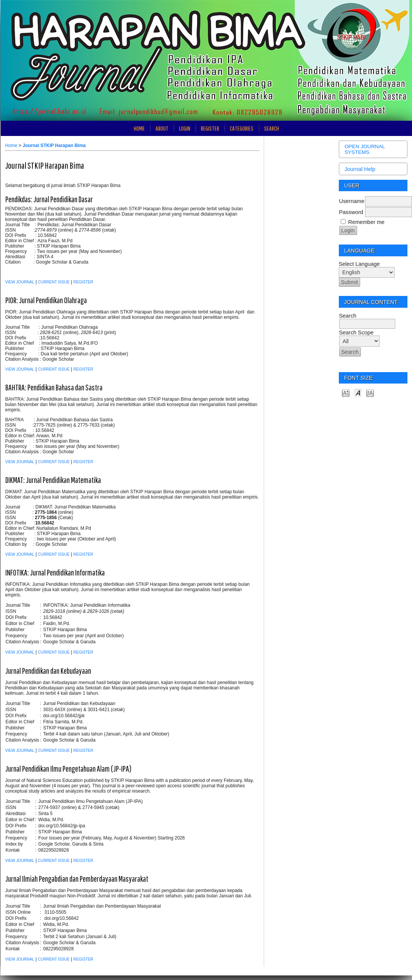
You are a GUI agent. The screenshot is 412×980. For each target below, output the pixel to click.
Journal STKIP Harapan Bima (54, 145)
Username (352, 201)
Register (210, 128)
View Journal (20, 282)
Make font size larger (370, 392)
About (162, 128)
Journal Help (360, 169)
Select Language (359, 264)
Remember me (366, 222)
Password (351, 212)
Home (139, 128)
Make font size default (358, 392)
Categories (242, 128)
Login (185, 128)
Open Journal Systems (365, 149)
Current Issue (54, 282)
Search (272, 128)
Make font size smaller (346, 392)
